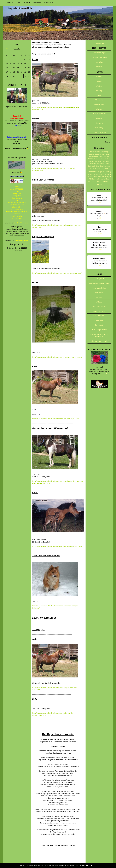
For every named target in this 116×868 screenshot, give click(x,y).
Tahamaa (17, 214)
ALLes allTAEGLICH (17, 189)
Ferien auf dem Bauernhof (99, 341)
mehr (100, 202)
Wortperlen (17, 194)
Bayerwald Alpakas (99, 288)
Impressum (37, 3)
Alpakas (99, 109)
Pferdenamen (99, 320)
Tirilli (17, 200)
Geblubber (99, 123)
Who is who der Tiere (99, 57)
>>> (27, 49)
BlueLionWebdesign (21, 223)
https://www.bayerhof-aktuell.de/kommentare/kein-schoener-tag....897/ (57, 273)
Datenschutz (49, 3)
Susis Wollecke (17, 216)
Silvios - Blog (17, 207)
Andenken (99, 62)
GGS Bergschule (17, 209)
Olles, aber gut (99, 128)
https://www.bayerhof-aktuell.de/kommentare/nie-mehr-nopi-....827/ (56, 419)
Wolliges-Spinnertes (99, 114)
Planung (99, 91)
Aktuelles (99, 77)
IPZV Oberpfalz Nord (99, 330)
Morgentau (17, 196)
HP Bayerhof (99, 279)
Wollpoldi (99, 302)
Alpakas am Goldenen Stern (99, 283)
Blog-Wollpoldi (17, 218)
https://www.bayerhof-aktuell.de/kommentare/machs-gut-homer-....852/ (57, 357)
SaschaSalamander (17, 205)
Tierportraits (99, 325)
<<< (7, 49)
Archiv (19, 3)
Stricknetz (99, 297)
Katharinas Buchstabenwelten (17, 212)
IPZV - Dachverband (99, 316)
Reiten (99, 81)
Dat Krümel (99, 293)
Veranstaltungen (99, 105)
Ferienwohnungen (99, 53)
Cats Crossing (17, 198)
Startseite (10, 3)
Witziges (99, 86)
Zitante (17, 187)
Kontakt (27, 3)
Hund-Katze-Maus (99, 132)
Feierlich (99, 118)
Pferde (99, 95)
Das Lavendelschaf (99, 307)
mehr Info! (18, 125)
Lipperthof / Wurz (99, 311)
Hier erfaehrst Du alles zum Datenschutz (72, 865)
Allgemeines (99, 100)
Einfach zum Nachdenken (17, 203)
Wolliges (99, 67)
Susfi (17, 191)
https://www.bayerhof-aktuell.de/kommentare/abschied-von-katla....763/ (57, 546)
